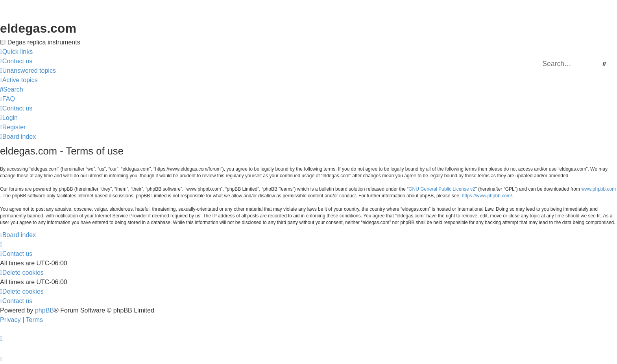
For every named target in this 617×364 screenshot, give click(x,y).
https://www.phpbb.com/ (487, 196)
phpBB (44, 310)
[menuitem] (16, 61)
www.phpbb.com (599, 189)
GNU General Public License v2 (442, 189)
